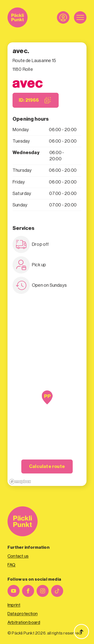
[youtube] (14, 591)
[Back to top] (81, 632)
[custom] (57, 591)
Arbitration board (24, 622)
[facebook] (28, 591)
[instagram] (43, 591)
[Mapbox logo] (20, 482)
